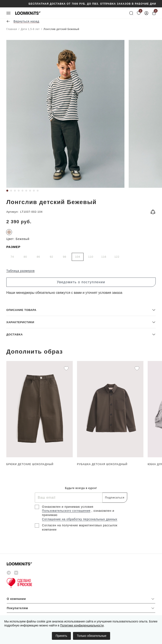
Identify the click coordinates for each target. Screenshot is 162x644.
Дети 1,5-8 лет (30, 29)
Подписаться (115, 498)
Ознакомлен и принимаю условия (68, 507)
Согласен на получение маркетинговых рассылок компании (80, 527)
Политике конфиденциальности (82, 625)
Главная (12, 29)
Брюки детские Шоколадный (30, 464)
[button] (81, 310)
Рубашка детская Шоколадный (102, 464)
